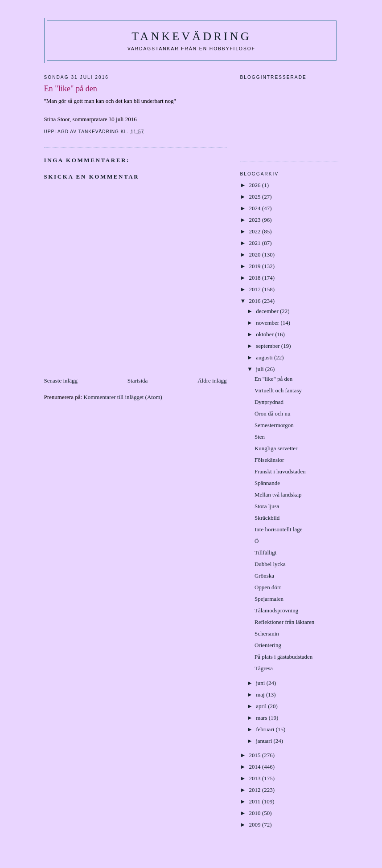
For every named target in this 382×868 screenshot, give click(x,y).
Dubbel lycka (270, 564)
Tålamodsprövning (276, 610)
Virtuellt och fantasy (278, 390)
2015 (256, 755)
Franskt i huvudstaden (280, 471)
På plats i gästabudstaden (283, 657)
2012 (256, 790)
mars (262, 718)
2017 (256, 289)
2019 (256, 266)
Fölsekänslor (269, 460)
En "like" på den (273, 379)
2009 (256, 825)
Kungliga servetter (276, 448)
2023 (256, 220)
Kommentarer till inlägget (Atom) (123, 397)
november (268, 323)
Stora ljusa (267, 506)
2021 (256, 243)
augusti (265, 357)
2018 (256, 278)
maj (261, 695)
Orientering (268, 645)
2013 (256, 778)
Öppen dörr (268, 587)
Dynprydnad (269, 402)
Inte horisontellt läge (279, 529)
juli (261, 369)
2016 (256, 301)
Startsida (138, 381)
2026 (256, 185)
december (268, 311)
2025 (256, 197)
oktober (265, 334)
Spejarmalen (269, 599)
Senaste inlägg (61, 381)
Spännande (267, 483)
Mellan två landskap (278, 495)
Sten (260, 437)
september (269, 346)
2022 (256, 231)
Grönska (264, 576)
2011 (256, 801)
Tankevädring (191, 36)
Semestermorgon (274, 425)
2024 (256, 208)
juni (261, 683)
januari (265, 741)
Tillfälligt (265, 552)
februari (266, 729)
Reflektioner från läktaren (284, 622)
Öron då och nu (273, 414)
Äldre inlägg (212, 381)
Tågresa (264, 668)
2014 (256, 767)
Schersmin (267, 634)
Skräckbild (267, 518)
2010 (256, 813)
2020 (256, 255)
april (262, 706)
